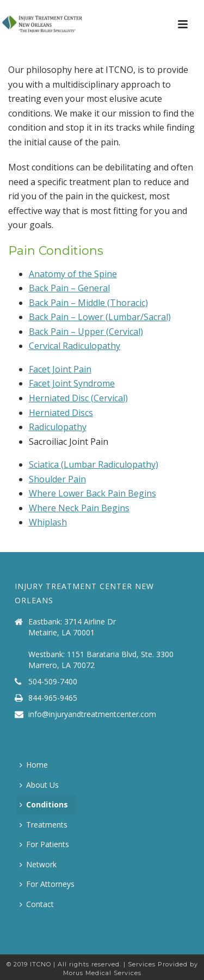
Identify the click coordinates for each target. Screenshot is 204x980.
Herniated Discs (61, 413)
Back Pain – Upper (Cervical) (86, 332)
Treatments (44, 825)
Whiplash (48, 522)
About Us (39, 785)
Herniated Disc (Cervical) (78, 398)
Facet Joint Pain (60, 369)
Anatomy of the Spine (73, 274)
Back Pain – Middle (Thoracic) (88, 303)
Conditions (44, 804)
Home (34, 765)
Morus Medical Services (102, 973)
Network (38, 864)
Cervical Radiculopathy (75, 346)
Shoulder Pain (57, 479)
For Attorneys (47, 884)
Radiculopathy (58, 427)
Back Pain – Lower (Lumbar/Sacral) (100, 317)
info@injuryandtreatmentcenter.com (92, 714)
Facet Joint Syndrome (72, 383)
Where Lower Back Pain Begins (92, 493)
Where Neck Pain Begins (79, 508)
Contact (37, 904)
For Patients (44, 844)
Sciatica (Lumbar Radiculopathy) (94, 464)
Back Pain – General (69, 288)
